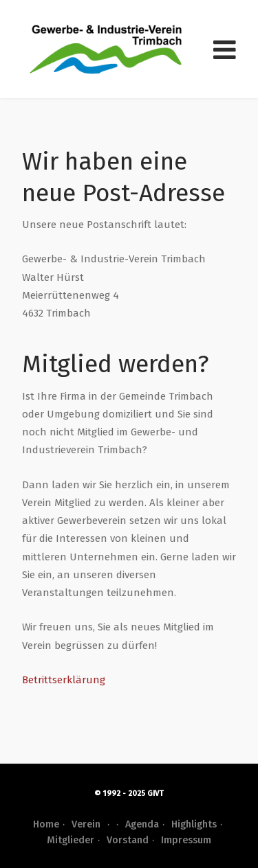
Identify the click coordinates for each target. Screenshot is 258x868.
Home (46, 824)
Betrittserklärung (64, 680)
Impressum (186, 840)
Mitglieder (71, 840)
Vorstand (128, 840)
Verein (92, 824)
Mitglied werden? (116, 364)
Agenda (142, 824)
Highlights (194, 824)
